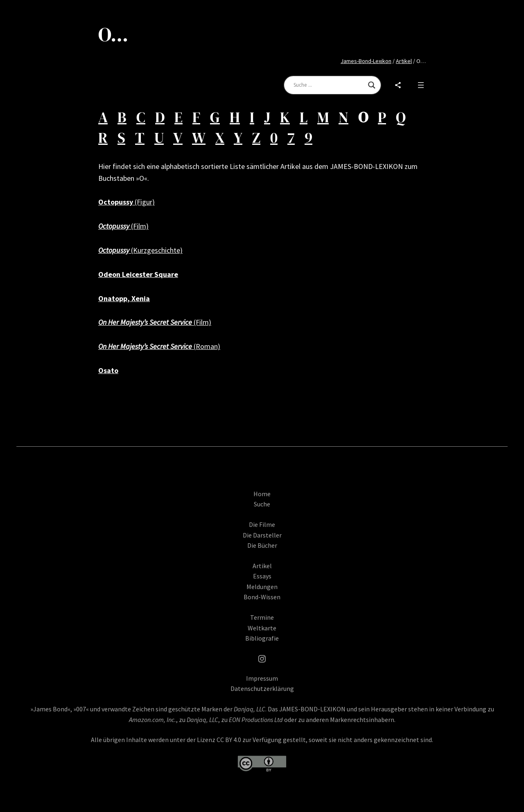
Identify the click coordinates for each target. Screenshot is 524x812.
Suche (262, 510)
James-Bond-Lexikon (366, 61)
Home (262, 499)
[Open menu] (421, 85)
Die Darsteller (262, 540)
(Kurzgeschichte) (140, 250)
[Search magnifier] (372, 85)
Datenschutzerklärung (262, 694)
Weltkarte (262, 633)
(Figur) (126, 202)
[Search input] (329, 85)
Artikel (404, 61)
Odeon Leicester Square (138, 274)
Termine (262, 623)
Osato (108, 370)
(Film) (123, 226)
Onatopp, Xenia (124, 298)
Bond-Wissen (262, 603)
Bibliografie (262, 644)
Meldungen (262, 592)
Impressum (262, 684)
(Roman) (159, 346)
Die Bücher (262, 551)
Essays (262, 582)
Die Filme (262, 530)
